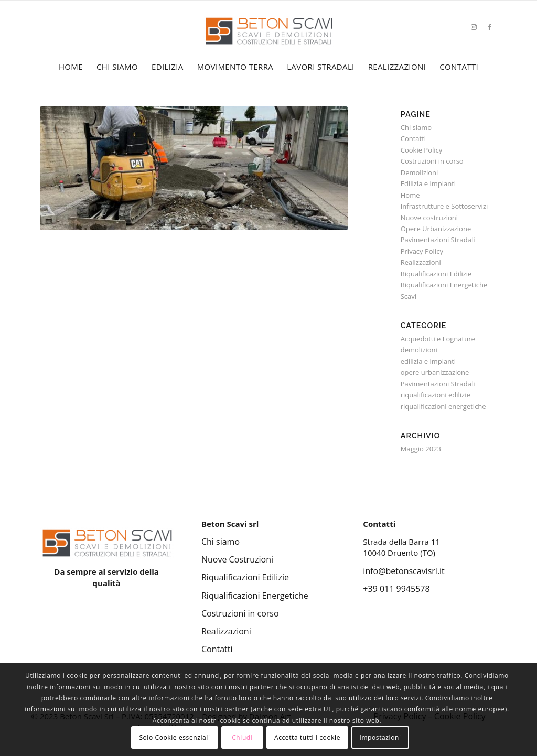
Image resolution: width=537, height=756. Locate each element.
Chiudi (242, 737)
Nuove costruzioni (429, 218)
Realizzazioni (421, 262)
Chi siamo (416, 127)
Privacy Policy (422, 251)
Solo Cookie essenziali (174, 737)
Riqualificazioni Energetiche (444, 285)
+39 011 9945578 (396, 589)
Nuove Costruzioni (237, 559)
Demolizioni (420, 172)
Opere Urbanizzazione (436, 229)
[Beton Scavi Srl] (268, 42)
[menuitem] (71, 67)
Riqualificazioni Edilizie (436, 274)
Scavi (409, 296)
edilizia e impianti (428, 361)
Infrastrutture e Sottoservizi (444, 206)
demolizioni (419, 350)
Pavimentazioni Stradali (438, 240)
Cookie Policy (422, 150)
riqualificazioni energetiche (443, 406)
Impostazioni (380, 737)
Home (410, 195)
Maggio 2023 (421, 449)
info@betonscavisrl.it (404, 571)
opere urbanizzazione (435, 372)
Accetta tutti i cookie (307, 737)
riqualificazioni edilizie (436, 395)
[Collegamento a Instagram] (474, 27)
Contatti (413, 138)
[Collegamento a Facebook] (489, 27)
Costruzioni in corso (432, 161)
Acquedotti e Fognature (438, 339)
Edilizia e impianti (428, 183)
